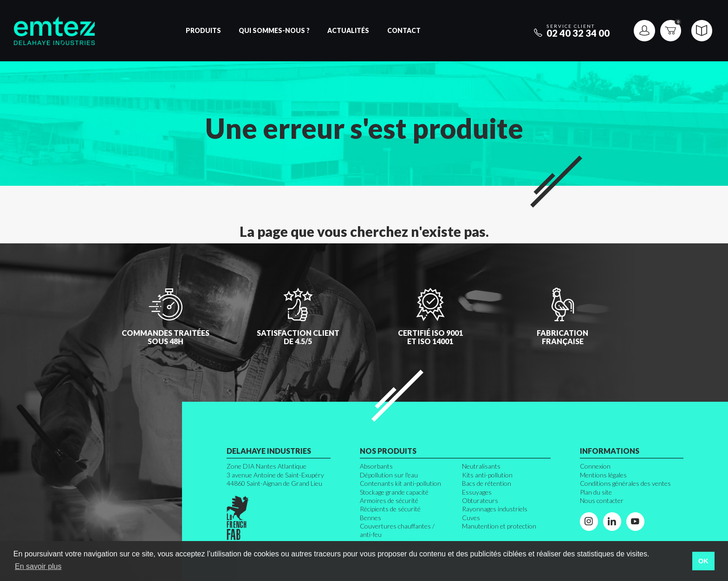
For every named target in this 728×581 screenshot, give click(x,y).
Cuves (471, 518)
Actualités (348, 30)
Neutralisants (481, 466)
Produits (203, 30)
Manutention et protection (499, 526)
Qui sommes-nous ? (274, 30)
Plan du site (596, 492)
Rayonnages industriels (495, 509)
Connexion (595, 466)
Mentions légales (603, 475)
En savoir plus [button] (38, 566)
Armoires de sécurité (389, 500)
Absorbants (376, 466)
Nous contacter (602, 500)
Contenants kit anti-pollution (400, 483)
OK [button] (703, 561)
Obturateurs (480, 500)
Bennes (370, 518)
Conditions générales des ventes (625, 483)
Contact (404, 30)
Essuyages (477, 492)
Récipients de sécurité (390, 509)
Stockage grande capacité (394, 492)
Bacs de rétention (487, 483)
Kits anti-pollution (487, 475)
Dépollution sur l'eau (389, 475)
